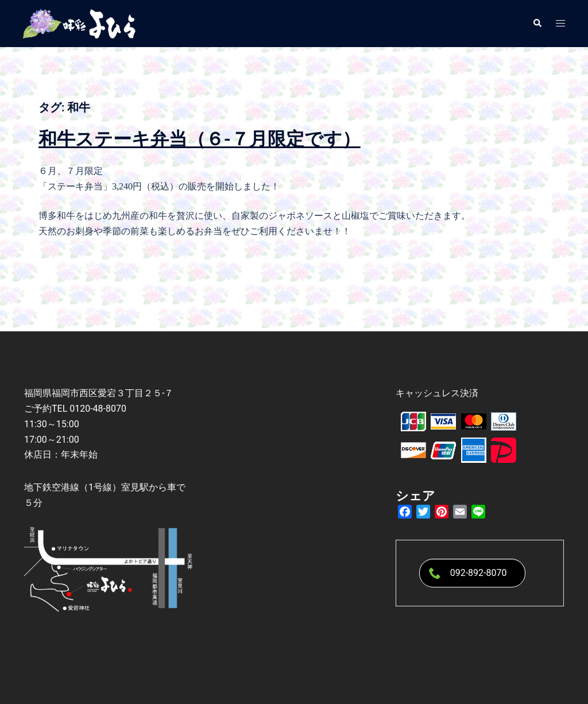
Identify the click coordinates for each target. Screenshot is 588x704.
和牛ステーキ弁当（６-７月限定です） (200, 139)
